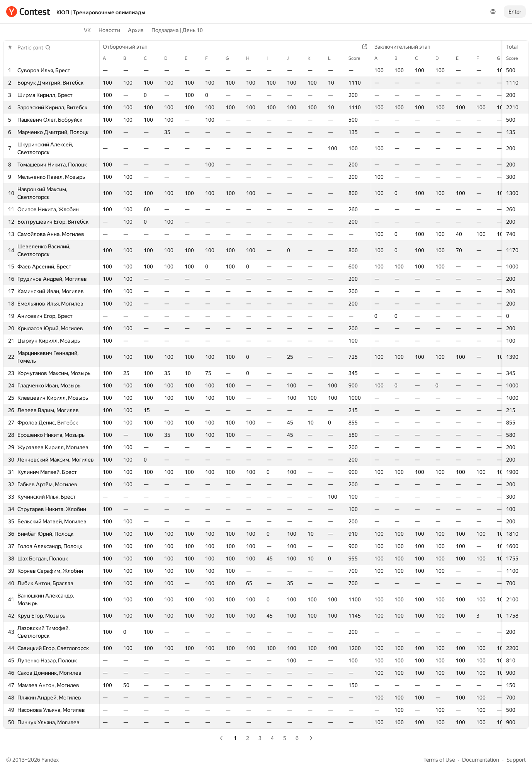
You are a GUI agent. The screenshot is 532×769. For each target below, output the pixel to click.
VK (87, 30)
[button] (34, 48)
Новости (109, 30)
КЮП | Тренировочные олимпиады (101, 12)
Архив (136, 30)
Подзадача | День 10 (177, 30)
